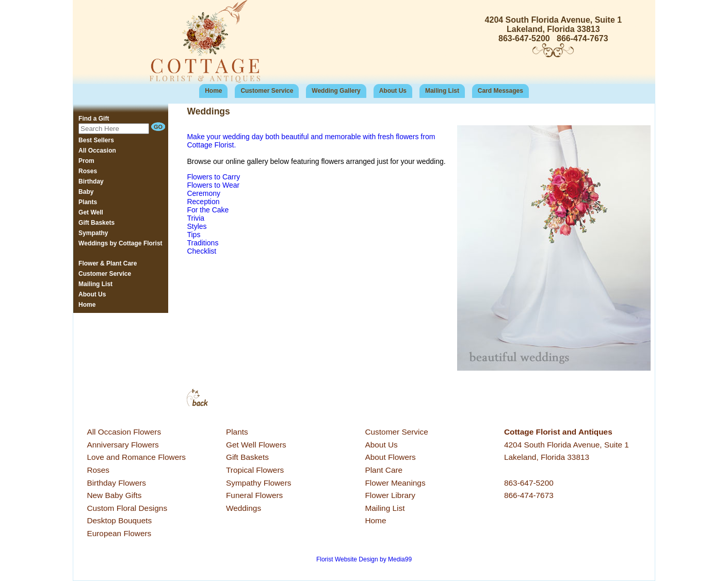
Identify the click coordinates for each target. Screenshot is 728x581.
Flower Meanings (395, 483)
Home (213, 91)
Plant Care (384, 470)
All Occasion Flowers (124, 432)
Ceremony (204, 193)
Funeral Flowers (254, 495)
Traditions (203, 243)
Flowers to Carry (213, 177)
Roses (98, 470)
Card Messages (500, 91)
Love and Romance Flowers (136, 457)
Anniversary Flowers (123, 445)
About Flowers (390, 457)
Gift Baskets (247, 457)
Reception (203, 202)
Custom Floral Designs (127, 508)
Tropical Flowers (255, 470)
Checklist (201, 251)
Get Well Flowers (256, 445)
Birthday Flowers (116, 483)
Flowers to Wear (213, 185)
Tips (193, 235)
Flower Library (390, 495)
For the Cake (208, 210)
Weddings (244, 508)
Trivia (196, 218)
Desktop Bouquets (119, 520)
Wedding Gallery (336, 91)
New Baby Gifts (114, 495)
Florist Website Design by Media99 (364, 559)
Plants (237, 432)
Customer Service (267, 91)
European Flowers (119, 533)
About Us (393, 91)
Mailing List (442, 91)
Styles (197, 226)
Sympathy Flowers (259, 483)
